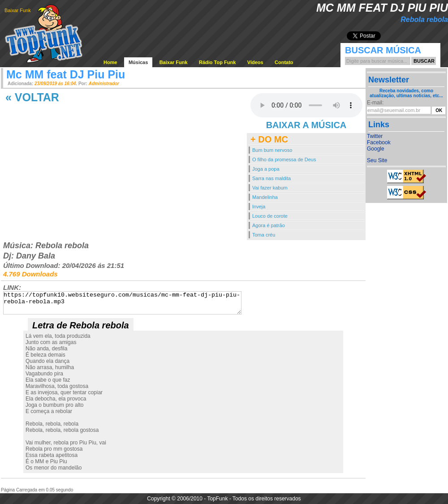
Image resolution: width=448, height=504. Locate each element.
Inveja (259, 207)
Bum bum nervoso (272, 150)
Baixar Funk (18, 10)
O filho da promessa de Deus (284, 159)
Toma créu (264, 235)
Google (376, 149)
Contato (284, 62)
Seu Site (377, 160)
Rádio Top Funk (217, 62)
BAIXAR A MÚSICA (306, 125)
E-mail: (375, 103)
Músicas (138, 62)
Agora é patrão (269, 225)
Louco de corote (270, 216)
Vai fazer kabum (270, 188)
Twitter (375, 136)
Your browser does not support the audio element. (306, 105)
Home (110, 62)
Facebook (379, 142)
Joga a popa (266, 169)
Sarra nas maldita (271, 178)
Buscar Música (383, 50)
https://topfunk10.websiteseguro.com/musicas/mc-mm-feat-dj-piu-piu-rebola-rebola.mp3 (122, 303)
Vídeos (255, 62)
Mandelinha (265, 197)
